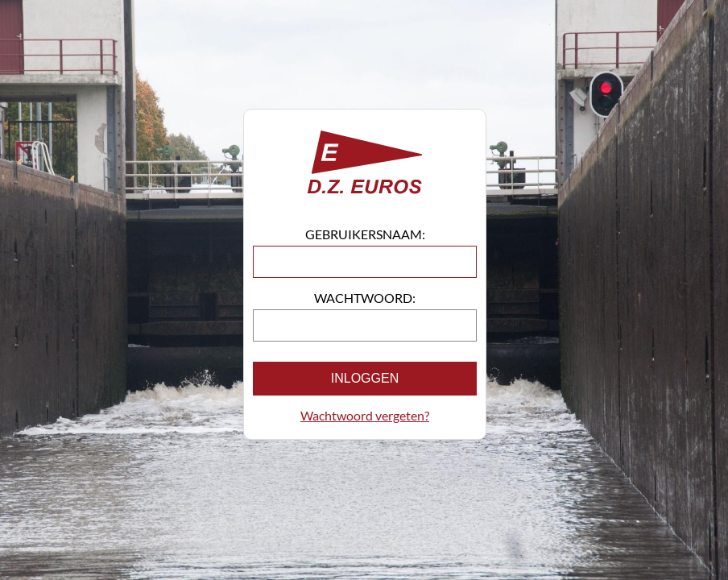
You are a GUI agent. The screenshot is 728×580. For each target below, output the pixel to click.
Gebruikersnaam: (365, 234)
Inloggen (365, 378)
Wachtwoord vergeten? (365, 415)
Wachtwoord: (365, 298)
